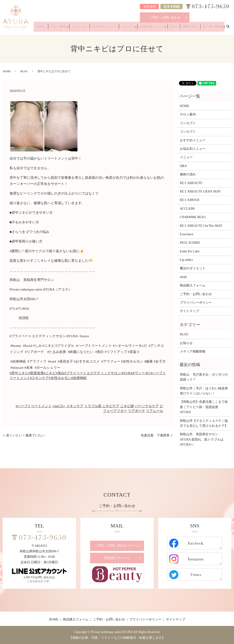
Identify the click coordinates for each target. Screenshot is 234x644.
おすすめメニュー (115, 28)
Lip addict (186, 260)
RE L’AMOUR (190, 200)
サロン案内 (73, 28)
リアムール (155, 411)
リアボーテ (137, 411)
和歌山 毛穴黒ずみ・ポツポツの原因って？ (204, 377)
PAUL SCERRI (190, 243)
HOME (58, 28)
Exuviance (187, 234)
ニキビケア (111, 406)
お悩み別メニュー (158, 28)
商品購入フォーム (193, 285)
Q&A (179, 28)
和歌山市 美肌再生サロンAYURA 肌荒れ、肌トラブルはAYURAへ (202, 439)
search (230, 28)
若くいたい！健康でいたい (25, 435)
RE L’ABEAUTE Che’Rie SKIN (201, 226)
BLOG (24, 71)
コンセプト (93, 28)
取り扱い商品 (212, 28)
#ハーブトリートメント (34, 406)
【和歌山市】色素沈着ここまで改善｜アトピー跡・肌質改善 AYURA (204, 407)
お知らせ (186, 343)
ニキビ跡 (127, 406)
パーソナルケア (147, 406)
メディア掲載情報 (193, 351)
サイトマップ (189, 311)
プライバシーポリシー (196, 303)
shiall (183, 277)
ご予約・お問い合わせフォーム (117, 546)
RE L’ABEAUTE (191, 183)
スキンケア (75, 406)
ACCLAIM (187, 209)
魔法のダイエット (193, 268)
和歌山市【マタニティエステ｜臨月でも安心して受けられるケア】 (204, 423)
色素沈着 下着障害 (155, 435)
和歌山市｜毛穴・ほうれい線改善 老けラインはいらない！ (204, 391)
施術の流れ (193, 28)
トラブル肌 (93, 406)
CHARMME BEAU (193, 217)
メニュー (135, 28)
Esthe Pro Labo (190, 251)
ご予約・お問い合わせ (165, 17)
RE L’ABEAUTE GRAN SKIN (200, 191)
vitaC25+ (59, 406)
